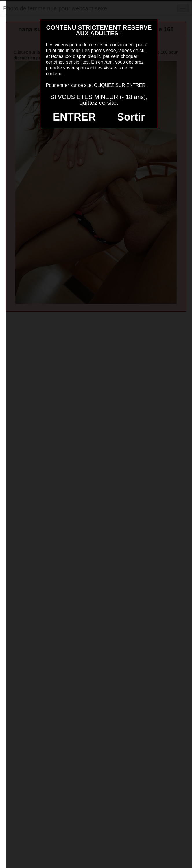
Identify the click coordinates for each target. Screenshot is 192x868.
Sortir (131, 117)
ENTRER (74, 117)
